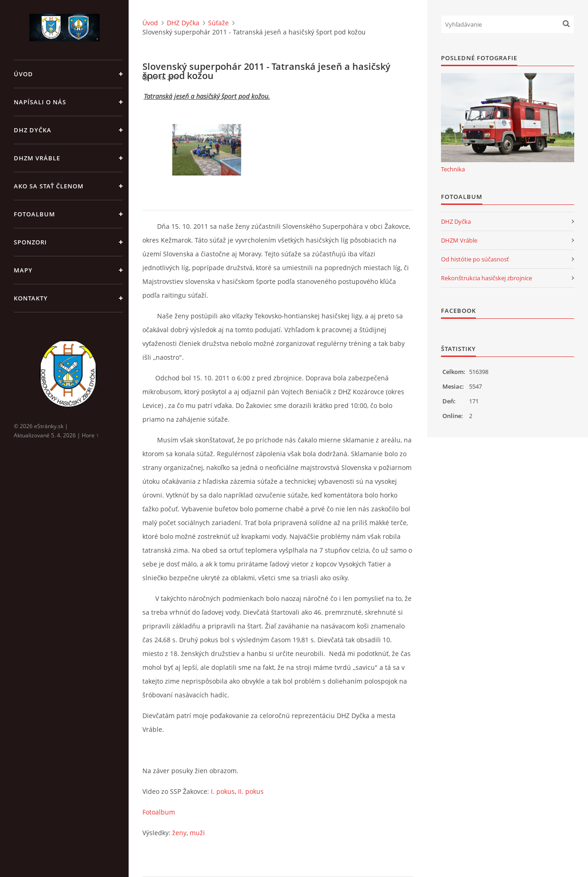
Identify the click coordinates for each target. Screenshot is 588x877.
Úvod (23, 74)
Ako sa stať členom (49, 186)
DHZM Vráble (37, 158)
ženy (179, 833)
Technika (453, 169)
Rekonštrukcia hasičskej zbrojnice (486, 278)
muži (197, 833)
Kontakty (31, 298)
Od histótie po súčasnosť (475, 259)
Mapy (23, 270)
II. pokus (251, 791)
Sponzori (30, 242)
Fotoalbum (34, 214)
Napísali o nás (40, 102)
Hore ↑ (90, 435)
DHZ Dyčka (33, 130)
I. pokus (223, 791)
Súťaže (218, 23)
